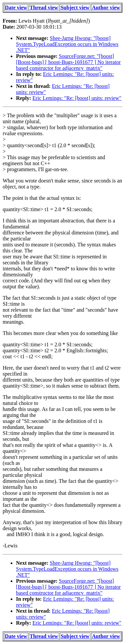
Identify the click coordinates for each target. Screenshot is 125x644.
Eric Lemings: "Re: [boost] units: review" (77, 98)
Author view (106, 7)
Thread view (44, 7)
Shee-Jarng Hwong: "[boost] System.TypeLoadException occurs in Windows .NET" (67, 44)
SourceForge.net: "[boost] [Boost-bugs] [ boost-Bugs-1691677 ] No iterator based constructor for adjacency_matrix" (68, 62)
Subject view (75, 7)
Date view (16, 7)
